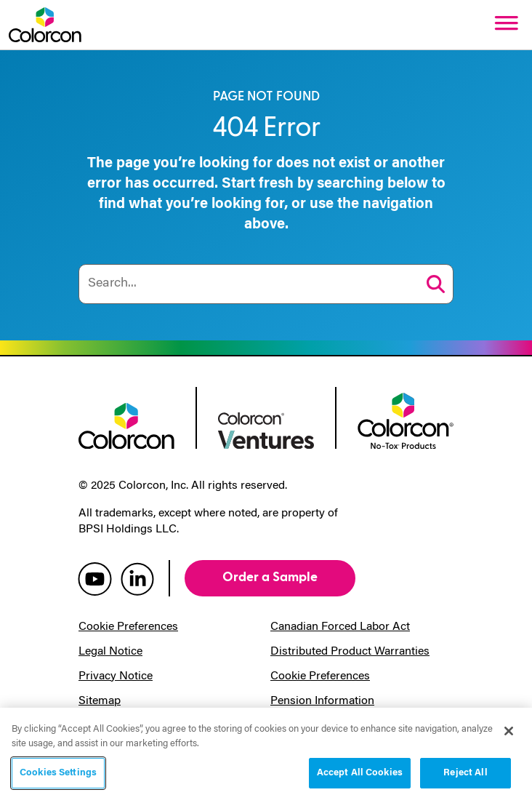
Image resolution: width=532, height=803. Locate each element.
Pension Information (322, 701)
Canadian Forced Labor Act (340, 627)
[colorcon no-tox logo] (406, 420)
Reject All (465, 773)
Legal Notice (110, 652)
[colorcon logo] (126, 425)
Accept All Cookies (360, 773)
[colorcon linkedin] (137, 578)
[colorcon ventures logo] (266, 429)
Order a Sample (270, 577)
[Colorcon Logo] (45, 25)
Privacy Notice (116, 676)
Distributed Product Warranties (350, 652)
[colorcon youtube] (95, 578)
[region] (266, 755)
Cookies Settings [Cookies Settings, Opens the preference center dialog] (58, 773)
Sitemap (100, 701)
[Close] (509, 731)
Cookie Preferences (128, 627)
